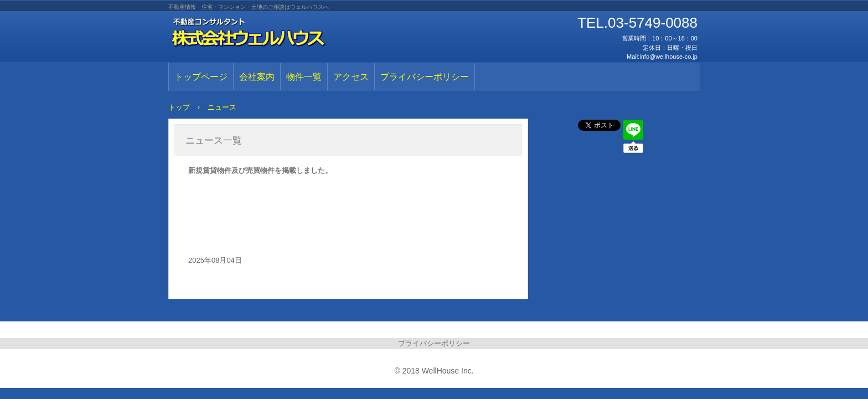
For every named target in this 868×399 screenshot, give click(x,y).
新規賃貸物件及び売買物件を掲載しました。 (260, 170)
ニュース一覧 (214, 140)
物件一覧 (304, 77)
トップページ (201, 77)
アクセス (351, 77)
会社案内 (257, 77)
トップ (179, 107)
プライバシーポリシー (425, 77)
